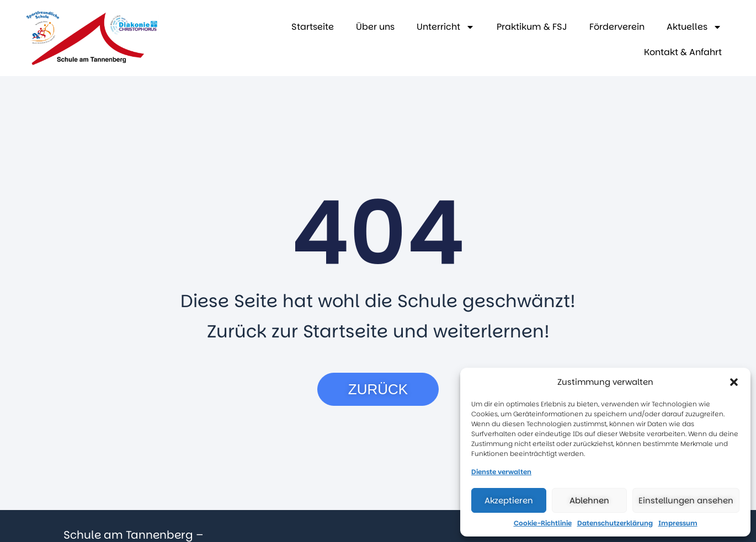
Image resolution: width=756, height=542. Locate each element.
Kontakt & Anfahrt (683, 52)
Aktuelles (694, 27)
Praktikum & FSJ (532, 27)
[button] (734, 382)
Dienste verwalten (501, 472)
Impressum (678, 523)
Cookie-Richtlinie (543, 523)
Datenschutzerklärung (615, 523)
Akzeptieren (509, 500)
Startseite (313, 27)
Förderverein (617, 27)
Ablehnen (589, 500)
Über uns (375, 27)
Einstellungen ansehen (686, 500)
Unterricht (446, 27)
